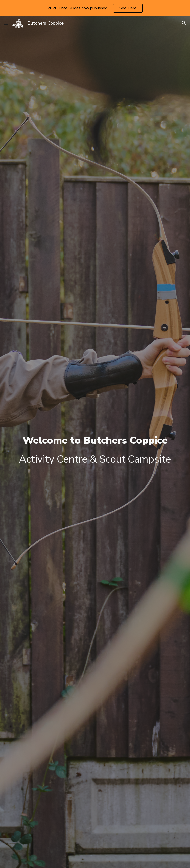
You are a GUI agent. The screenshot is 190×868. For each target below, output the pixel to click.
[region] (95, 8)
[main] (95, 450)
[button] (6, 23)
